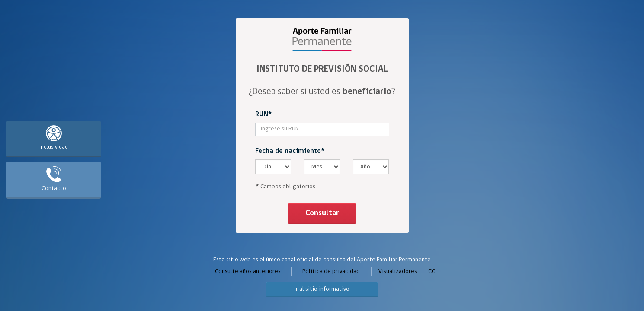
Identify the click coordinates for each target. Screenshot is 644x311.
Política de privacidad (331, 271)
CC (432, 271)
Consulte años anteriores (248, 271)
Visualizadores (398, 271)
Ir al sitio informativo (322, 289)
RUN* (263, 114)
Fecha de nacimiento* (290, 151)
